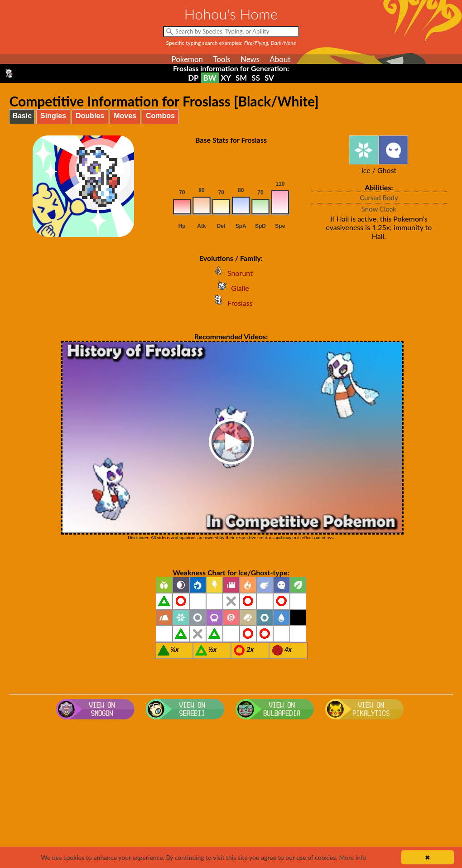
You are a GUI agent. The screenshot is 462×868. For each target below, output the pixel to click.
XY (226, 78)
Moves (125, 116)
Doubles (90, 116)
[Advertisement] (231, 796)
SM (241, 78)
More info (352, 857)
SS (256, 78)
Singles (53, 116)
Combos (160, 116)
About (280, 59)
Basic (22, 116)
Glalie (231, 288)
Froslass (231, 303)
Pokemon (187, 59)
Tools (222, 59)
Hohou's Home (231, 14)
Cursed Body (379, 198)
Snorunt (231, 273)
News (250, 59)
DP (193, 78)
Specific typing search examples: (231, 43)
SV (269, 78)
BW (210, 78)
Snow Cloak (379, 209)
